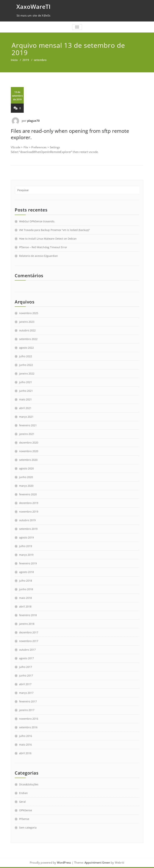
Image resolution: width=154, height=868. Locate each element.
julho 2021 (26, 382)
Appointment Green (97, 862)
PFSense (24, 819)
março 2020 (26, 486)
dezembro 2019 (29, 503)
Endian (23, 793)
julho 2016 (26, 736)
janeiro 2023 (27, 322)
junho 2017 (26, 676)
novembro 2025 (29, 313)
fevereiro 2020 (28, 494)
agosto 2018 (26, 572)
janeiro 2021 (27, 434)
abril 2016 (25, 753)
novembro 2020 (29, 451)
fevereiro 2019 (28, 563)
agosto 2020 (26, 468)
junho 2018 (26, 589)
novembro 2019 (29, 512)
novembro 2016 (29, 719)
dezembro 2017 (29, 632)
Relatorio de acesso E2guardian (38, 256)
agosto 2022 (26, 348)
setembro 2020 (28, 460)
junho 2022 (26, 365)
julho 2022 (26, 356)
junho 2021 (26, 391)
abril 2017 (25, 684)
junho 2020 (26, 477)
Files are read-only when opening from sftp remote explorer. (70, 134)
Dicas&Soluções (29, 784)
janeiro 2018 (27, 624)
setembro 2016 (28, 727)
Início (14, 60)
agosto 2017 (26, 658)
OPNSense (26, 810)
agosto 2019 (26, 537)
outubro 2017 (27, 650)
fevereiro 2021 (28, 425)
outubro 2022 (27, 330)
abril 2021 (25, 408)
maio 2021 (25, 399)
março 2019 (26, 555)
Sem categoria (28, 828)
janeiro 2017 (27, 710)
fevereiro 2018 (28, 615)
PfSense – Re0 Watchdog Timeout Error (43, 247)
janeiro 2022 (27, 374)
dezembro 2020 (29, 443)
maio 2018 (25, 598)
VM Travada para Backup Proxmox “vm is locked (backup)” (54, 230)
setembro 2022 (28, 339)
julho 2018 (26, 581)
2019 (26, 60)
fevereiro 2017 (28, 701)
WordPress (64, 862)
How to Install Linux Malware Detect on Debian (48, 239)
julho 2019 (26, 546)
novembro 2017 (29, 641)
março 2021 (26, 417)
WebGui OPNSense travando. (37, 221)
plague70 (34, 121)
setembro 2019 (28, 529)
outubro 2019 (27, 520)
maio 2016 (25, 745)
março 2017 (26, 693)
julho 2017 (26, 667)
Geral (22, 802)
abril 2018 (25, 606)
